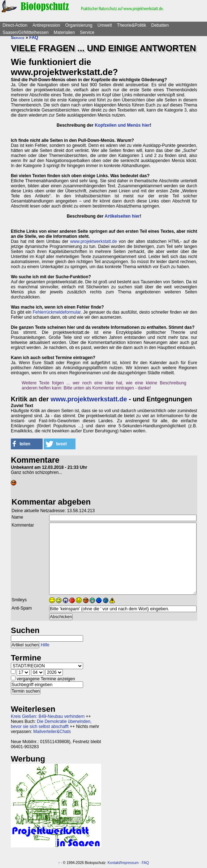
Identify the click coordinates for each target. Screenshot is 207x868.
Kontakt (114, 863)
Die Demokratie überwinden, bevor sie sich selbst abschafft (51, 724)
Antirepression (46, 25)
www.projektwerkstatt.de (93, 241)
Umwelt (105, 25)
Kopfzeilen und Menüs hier (122, 125)
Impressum (130, 863)
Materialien (64, 32)
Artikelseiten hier (122, 216)
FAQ (34, 38)
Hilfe (45, 645)
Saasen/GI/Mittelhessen (25, 32)
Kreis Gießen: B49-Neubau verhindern (48, 716)
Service (87, 32)
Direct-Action (15, 25)
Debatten (160, 25)
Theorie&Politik (132, 25)
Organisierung (79, 25)
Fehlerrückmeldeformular (57, 312)
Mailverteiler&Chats (52, 732)
